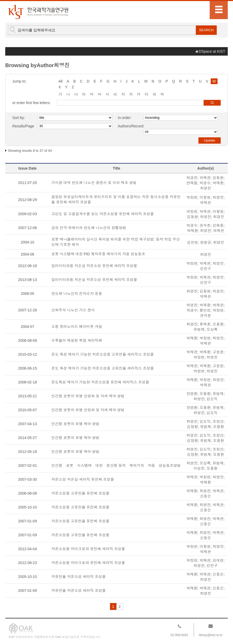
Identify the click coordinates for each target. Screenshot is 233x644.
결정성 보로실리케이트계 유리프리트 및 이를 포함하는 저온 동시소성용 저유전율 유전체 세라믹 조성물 (116, 199)
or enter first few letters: (31, 103)
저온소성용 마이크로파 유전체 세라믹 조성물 (88, 549)
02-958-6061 (180, 635)
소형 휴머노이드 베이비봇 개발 (77, 327)
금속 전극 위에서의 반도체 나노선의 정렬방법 (89, 228)
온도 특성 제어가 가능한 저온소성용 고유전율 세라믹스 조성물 (103, 354)
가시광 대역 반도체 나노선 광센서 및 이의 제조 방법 (94, 183)
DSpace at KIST (212, 51)
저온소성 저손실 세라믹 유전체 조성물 (83, 479)
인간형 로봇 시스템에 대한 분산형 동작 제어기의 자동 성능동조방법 (116, 466)
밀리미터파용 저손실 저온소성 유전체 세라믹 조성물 (94, 266)
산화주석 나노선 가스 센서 (73, 310)
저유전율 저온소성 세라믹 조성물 (79, 577)
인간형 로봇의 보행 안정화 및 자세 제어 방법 (88, 396)
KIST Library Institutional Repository (38, 12)
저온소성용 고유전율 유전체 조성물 (80, 493)
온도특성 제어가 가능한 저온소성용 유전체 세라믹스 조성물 (100, 382)
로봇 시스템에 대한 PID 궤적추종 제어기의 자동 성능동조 (98, 254)
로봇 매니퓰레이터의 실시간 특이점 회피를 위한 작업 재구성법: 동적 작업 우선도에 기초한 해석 (116, 242)
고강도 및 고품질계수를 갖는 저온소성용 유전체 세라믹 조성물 (103, 214)
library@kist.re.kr (211, 635)
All (61, 81)
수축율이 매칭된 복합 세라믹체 (77, 340)
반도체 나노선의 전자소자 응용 (77, 294)
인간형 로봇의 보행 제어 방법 (75, 424)
